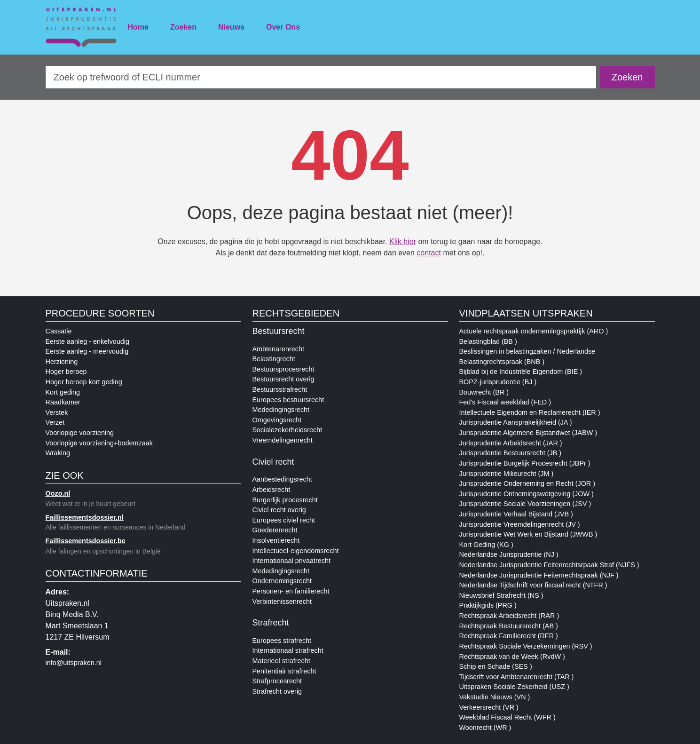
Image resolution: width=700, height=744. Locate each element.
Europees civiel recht (284, 520)
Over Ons (283, 27)
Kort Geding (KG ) (486, 545)
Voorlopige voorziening (80, 433)
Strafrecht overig (277, 691)
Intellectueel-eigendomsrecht (296, 551)
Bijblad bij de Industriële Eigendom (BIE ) (521, 372)
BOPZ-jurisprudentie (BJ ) (498, 382)
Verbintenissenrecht (282, 602)
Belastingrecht (274, 359)
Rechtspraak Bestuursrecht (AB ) (509, 626)
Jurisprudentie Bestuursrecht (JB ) (511, 453)
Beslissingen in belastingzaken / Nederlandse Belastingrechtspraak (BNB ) (527, 356)
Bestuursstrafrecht (280, 389)
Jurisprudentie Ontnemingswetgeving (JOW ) (527, 494)
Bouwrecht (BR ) (484, 392)
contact (429, 253)
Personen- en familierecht (291, 591)
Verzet (55, 422)
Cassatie (59, 331)
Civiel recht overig (279, 510)
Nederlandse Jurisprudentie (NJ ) (509, 554)
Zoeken (183, 27)
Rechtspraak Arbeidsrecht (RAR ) (509, 616)
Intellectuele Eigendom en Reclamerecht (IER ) (530, 412)
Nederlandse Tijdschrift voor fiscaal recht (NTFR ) (533, 585)
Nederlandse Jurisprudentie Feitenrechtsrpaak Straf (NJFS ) (549, 565)
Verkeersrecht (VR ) (489, 707)
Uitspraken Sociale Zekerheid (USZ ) (514, 687)
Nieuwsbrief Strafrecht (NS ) (501, 595)
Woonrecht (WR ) (485, 728)
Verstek (57, 412)
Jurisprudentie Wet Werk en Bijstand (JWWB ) (528, 534)
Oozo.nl (58, 493)
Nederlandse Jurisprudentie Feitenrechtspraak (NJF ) (539, 575)
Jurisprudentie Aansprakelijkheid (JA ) (516, 422)
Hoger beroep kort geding (84, 382)
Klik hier (403, 241)
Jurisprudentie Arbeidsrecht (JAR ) (511, 443)
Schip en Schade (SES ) (496, 666)
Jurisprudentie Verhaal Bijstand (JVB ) (516, 514)
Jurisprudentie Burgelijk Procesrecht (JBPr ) (525, 463)
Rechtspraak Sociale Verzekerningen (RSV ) (526, 646)
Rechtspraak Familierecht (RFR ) (509, 636)
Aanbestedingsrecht (282, 479)
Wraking (58, 453)
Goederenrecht (275, 530)
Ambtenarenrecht (278, 349)
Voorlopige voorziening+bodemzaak (99, 443)
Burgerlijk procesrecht (285, 500)
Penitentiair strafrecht (284, 671)
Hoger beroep (66, 372)
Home (138, 27)
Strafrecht (271, 623)
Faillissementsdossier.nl (85, 517)
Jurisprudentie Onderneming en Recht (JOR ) (527, 483)
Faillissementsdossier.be (86, 541)
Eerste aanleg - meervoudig (87, 351)
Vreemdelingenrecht (283, 440)
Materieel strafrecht (281, 661)
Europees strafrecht (282, 641)
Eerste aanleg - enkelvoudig (87, 341)
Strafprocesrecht (277, 681)
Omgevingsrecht (277, 420)
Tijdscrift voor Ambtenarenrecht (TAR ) (517, 677)
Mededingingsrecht (281, 410)
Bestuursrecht (279, 331)
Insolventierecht (276, 540)
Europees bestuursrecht (288, 400)
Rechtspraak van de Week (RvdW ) (512, 657)
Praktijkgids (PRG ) (488, 605)
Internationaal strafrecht (288, 650)
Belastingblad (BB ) (488, 341)
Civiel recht (273, 462)
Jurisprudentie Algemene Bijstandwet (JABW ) (528, 433)
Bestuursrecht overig (283, 379)
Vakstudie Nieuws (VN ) (495, 697)
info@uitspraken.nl (74, 663)
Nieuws (231, 27)
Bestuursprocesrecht (283, 369)
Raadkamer (63, 402)
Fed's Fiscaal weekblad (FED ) (505, 402)
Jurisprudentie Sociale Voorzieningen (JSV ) (525, 504)
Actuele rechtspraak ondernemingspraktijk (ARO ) (534, 331)
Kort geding (63, 392)
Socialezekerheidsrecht (287, 430)
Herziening (62, 362)
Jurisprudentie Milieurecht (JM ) (507, 474)
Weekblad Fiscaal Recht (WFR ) (507, 717)
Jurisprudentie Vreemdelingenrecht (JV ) (520, 524)
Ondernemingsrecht (282, 581)
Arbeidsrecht (271, 490)
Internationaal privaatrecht (291, 561)
